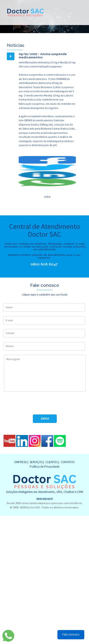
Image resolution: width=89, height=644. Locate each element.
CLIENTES (52, 462)
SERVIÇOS (36, 462)
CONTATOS (68, 462)
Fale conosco (71, 634)
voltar (47, 197)
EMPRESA (21, 462)
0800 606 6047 (37, 264)
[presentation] (40, 405)
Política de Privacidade (44, 467)
